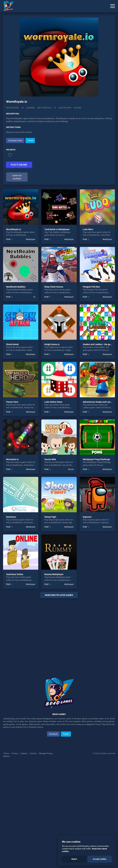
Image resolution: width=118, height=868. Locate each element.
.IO (22, 108)
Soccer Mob (50, 459)
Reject (74, 859)
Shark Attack (12, 344)
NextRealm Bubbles (16, 287)
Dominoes (11, 517)
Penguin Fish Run (91, 287)
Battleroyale (44, 108)
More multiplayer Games (59, 595)
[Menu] (113, 6)
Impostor (87, 517)
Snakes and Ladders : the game (98, 344)
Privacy (15, 753)
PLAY (8, 239)
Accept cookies (100, 859)
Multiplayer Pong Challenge (96, 459)
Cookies (24, 753)
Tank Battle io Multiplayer (57, 229)
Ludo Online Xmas (53, 402)
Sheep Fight (50, 517)
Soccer (71, 469)
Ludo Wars (88, 229)
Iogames (31, 108)
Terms (7, 753)
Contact (33, 753)
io (55, 108)
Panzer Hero (12, 402)
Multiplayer (12, 108)
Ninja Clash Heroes (54, 287)
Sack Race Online (15, 574)
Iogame (77, 108)
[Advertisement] (59, 634)
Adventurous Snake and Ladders (99, 402)
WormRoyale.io (14, 229)
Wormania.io (12, 459)
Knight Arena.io (52, 344)
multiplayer (65, 108)
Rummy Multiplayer (54, 574)
